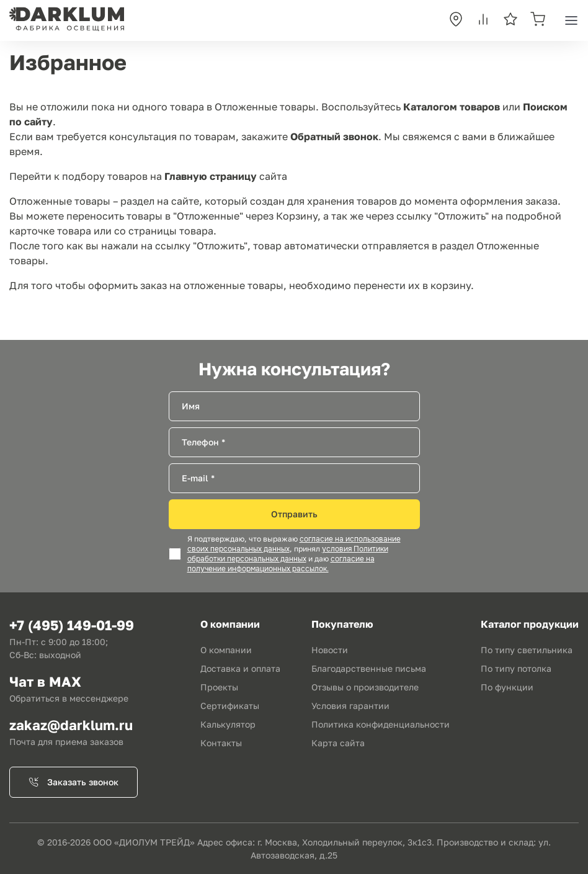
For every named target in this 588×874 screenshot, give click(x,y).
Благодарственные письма (369, 668)
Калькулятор (228, 724)
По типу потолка (516, 668)
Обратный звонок (334, 136)
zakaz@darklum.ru (71, 725)
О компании (226, 650)
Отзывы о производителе (365, 687)
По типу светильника (527, 650)
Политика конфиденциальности (381, 724)
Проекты (219, 687)
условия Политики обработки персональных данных (288, 554)
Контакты (221, 743)
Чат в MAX (45, 681)
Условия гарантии (350, 706)
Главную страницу (211, 176)
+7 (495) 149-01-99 (72, 625)
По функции (507, 687)
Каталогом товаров (452, 107)
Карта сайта (338, 743)
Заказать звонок (73, 782)
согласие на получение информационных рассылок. (281, 564)
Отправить (294, 514)
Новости (330, 650)
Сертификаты (230, 706)
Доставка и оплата (240, 668)
